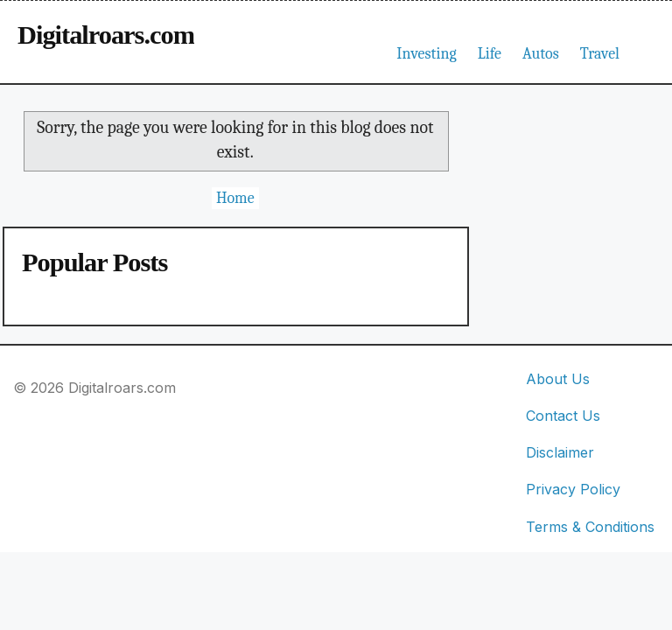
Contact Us (563, 416)
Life (490, 54)
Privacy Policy (573, 489)
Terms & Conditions (590, 527)
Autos (541, 54)
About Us (558, 379)
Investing (426, 54)
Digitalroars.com (106, 35)
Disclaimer (560, 452)
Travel (600, 54)
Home (235, 198)
